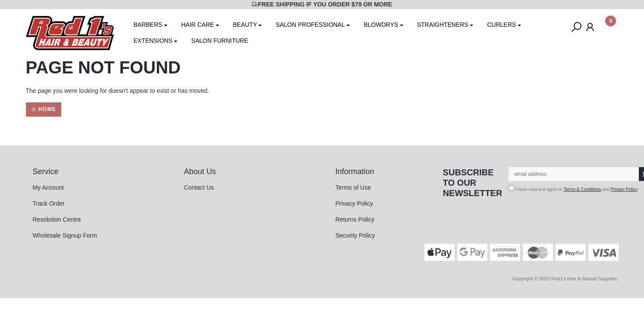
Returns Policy (355, 219)
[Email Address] (574, 174)
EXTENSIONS (153, 41)
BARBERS (148, 25)
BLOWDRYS (381, 25)
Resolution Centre (57, 219)
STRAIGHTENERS (443, 25)
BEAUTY (245, 25)
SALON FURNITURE (220, 41)
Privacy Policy (354, 203)
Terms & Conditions (583, 189)
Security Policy (355, 235)
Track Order (49, 203)
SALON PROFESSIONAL (310, 25)
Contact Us (199, 187)
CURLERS (501, 25)
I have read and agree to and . (573, 189)
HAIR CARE (198, 25)
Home (44, 109)
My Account (48, 187)
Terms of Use (353, 187)
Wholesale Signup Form (65, 235)
